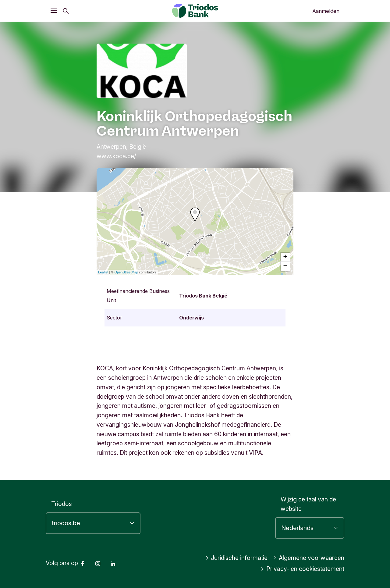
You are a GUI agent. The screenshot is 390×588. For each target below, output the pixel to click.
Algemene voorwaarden (309, 558)
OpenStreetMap (126, 272)
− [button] (285, 266)
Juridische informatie (237, 558)
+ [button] (285, 257)
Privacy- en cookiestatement (302, 569)
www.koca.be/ (116, 156)
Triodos (62, 504)
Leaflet (103, 272)
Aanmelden (326, 11)
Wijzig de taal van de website (308, 504)
